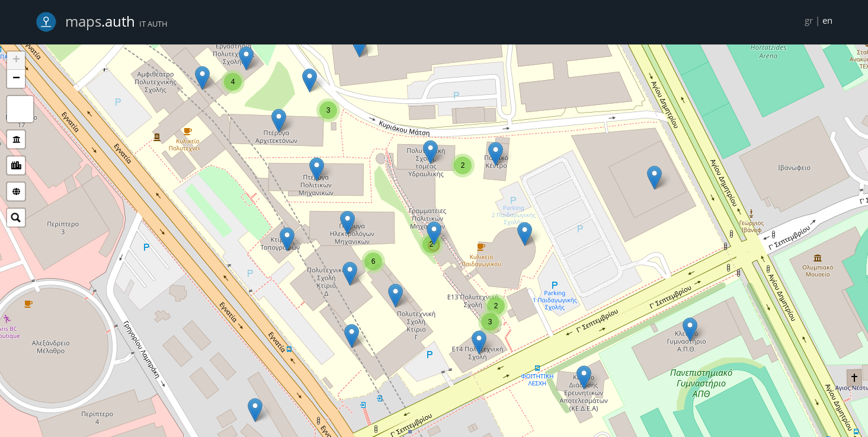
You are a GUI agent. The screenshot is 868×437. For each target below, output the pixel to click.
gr (809, 20)
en (827, 20)
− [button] (16, 79)
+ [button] (16, 60)
